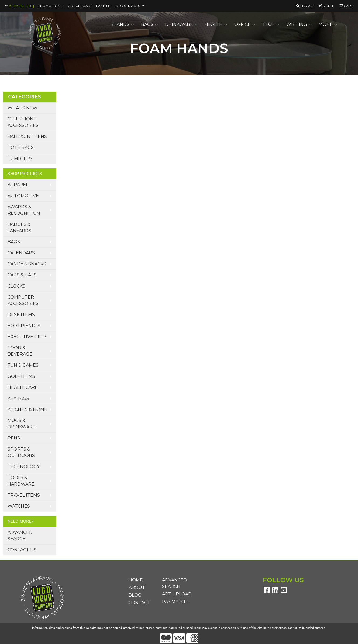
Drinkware (181, 25)
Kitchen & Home (27, 409)
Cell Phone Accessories (23, 122)
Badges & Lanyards (19, 228)
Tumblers (20, 159)
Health (216, 25)
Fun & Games (23, 365)
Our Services (128, 6)
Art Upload (177, 594)
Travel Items (24, 495)
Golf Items (21, 376)
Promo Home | (51, 6)
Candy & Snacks (27, 264)
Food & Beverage (20, 351)
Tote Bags (21, 148)
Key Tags (18, 398)
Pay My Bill (175, 602)
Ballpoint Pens (27, 136)
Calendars (21, 253)
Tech (271, 25)
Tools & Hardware (21, 481)
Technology (24, 467)
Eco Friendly (24, 326)
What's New (23, 108)
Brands (122, 25)
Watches (19, 506)
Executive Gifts (27, 337)
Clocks (16, 286)
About (137, 588)
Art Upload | (80, 6)
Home (136, 580)
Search (305, 6)
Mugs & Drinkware (22, 424)
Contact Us (22, 550)
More (328, 25)
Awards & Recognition (24, 210)
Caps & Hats (22, 275)
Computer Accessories (23, 300)
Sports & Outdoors (21, 452)
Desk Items (21, 315)
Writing (299, 25)
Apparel (18, 185)
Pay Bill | (104, 6)
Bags (149, 25)
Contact (139, 603)
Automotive (23, 196)
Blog (135, 595)
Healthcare (23, 387)
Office (245, 25)
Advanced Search (20, 536)
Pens (14, 438)
